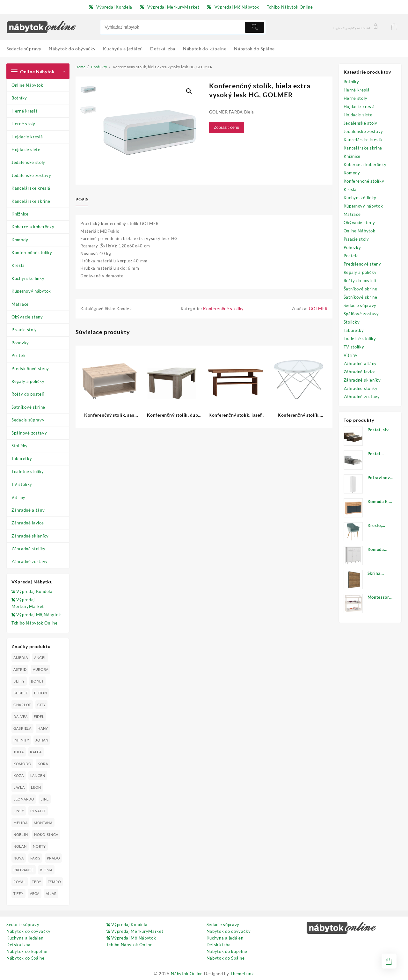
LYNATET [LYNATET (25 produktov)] (38, 811)
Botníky (19, 98)
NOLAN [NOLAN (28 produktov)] (20, 846)
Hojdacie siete (26, 150)
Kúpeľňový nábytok (31, 291)
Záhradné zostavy (30, 561)
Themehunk (242, 974)
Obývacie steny (27, 317)
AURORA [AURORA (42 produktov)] (41, 669)
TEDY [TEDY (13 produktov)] (37, 882)
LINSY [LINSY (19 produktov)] (19, 811)
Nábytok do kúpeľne (27, 951)
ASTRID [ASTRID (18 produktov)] (20, 669)
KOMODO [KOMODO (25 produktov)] (22, 764)
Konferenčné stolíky (32, 252)
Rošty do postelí (28, 394)
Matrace (20, 304)
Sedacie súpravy (28, 420)
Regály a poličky (28, 381)
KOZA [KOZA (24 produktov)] (19, 775)
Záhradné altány (28, 510)
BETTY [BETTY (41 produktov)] (19, 681)
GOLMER (318, 309)
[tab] (84, 200)
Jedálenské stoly (28, 162)
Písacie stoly (24, 330)
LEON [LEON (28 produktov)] (36, 787)
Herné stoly (23, 124)
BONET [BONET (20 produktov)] (37, 681)
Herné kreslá (25, 111)
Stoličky (20, 446)
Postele (19, 355)
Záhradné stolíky (29, 549)
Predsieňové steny (30, 369)
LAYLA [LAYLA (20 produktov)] (19, 787)
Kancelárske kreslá (31, 188)
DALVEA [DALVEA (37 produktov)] (20, 717)
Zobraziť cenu (227, 127)
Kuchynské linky (28, 278)
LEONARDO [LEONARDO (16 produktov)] (24, 799)
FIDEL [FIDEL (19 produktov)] (39, 717)
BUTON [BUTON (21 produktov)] (41, 693)
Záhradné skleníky (30, 536)
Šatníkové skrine (28, 407)
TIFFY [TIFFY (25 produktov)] (18, 893)
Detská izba (18, 945)
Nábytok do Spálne (25, 958)
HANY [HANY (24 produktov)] (43, 728)
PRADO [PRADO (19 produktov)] (54, 858)
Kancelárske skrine (31, 201)
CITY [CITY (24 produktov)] (42, 705)
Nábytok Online (187, 974)
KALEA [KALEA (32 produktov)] (36, 752)
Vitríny (18, 497)
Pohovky (20, 343)
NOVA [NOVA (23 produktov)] (19, 858)
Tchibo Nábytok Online (35, 623)
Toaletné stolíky (28, 472)
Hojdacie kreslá (27, 137)
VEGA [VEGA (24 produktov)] (35, 893)
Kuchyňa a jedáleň (25, 938)
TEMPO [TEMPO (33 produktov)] (55, 882)
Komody (20, 240)
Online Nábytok (27, 85)
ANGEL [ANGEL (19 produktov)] (40, 658)
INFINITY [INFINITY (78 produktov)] (21, 740)
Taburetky (22, 458)
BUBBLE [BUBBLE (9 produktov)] (21, 693)
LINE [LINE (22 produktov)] (45, 799)
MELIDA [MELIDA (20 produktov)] (20, 823)
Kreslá (18, 265)
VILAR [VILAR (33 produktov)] (51, 893)
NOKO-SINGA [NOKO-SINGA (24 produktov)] (46, 834)
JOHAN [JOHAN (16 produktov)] (42, 740)
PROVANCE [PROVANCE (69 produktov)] (24, 870)
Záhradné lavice (28, 523)
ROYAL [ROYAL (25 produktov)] (20, 882)
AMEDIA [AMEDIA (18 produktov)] (21, 658)
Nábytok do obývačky (29, 931)
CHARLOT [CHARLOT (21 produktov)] (22, 705)
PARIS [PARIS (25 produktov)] (36, 858)
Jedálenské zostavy (31, 175)
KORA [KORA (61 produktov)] (43, 764)
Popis (82, 200)
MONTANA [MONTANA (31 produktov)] (43, 823)
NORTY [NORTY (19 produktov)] (39, 846)
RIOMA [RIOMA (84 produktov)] (46, 870)
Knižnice (20, 214)
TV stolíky (22, 484)
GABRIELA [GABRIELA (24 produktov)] (22, 728)
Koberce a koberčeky (33, 227)
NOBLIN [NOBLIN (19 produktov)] (21, 834)
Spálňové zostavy (29, 433)
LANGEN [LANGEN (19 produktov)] (38, 775)
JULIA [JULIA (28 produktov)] (19, 752)
